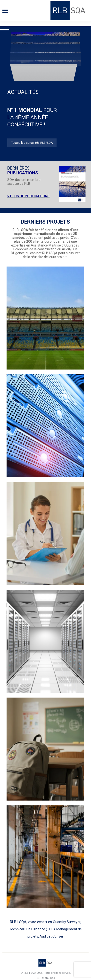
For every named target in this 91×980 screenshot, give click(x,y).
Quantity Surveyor (67, 922)
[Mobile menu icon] (5, 11)
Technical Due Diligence (27, 929)
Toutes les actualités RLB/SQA (32, 143)
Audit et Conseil (52, 936)
